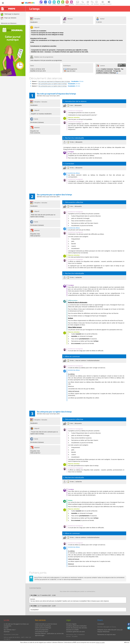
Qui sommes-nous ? (10, 630)
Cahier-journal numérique (43, 628)
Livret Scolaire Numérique (43, 626)
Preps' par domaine (8, 18)
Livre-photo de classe (41, 632)
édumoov (7, 632)
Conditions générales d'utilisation (76, 626)
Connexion (101, 624)
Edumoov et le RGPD (72, 630)
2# (30, 606)
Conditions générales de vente (75, 632)
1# (30, 595)
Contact (6, 628)
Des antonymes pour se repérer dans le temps (53, 86)
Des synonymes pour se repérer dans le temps (53, 84)
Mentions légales (71, 624)
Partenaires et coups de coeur (107, 634)
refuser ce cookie (100, 642)
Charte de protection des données (77, 628)
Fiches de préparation (42, 630)
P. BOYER (99, 22)
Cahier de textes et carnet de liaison (46, 624)
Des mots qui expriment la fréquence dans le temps (54, 81)
